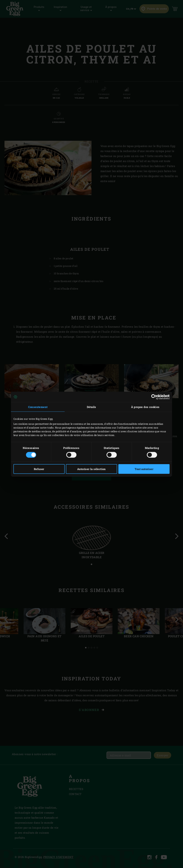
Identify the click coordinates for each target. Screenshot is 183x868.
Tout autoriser (144, 469)
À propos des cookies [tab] (145, 407)
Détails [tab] (91, 407)
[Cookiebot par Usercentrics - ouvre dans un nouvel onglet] (154, 397)
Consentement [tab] (38, 407)
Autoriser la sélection (91, 469)
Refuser (39, 469)
